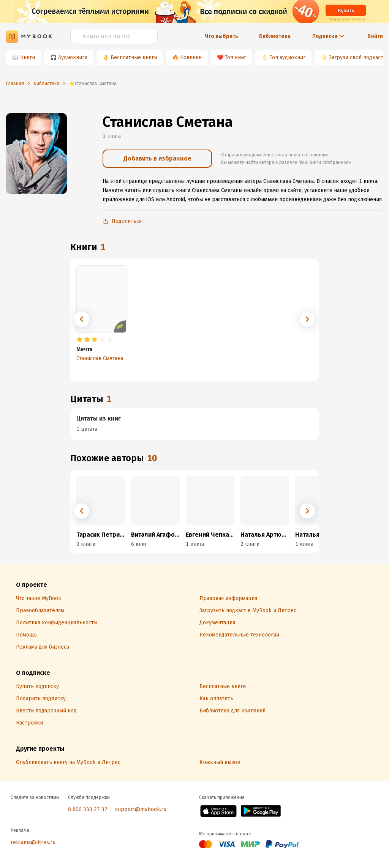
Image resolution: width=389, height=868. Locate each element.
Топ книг (236, 57)
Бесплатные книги (134, 57)
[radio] (79, 340)
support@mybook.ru (141, 809)
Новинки (191, 57)
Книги (28, 57)
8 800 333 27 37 (88, 809)
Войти (375, 36)
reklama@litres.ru (33, 842)
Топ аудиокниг (288, 57)
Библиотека (275, 36)
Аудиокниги (73, 57)
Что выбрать (221, 36)
